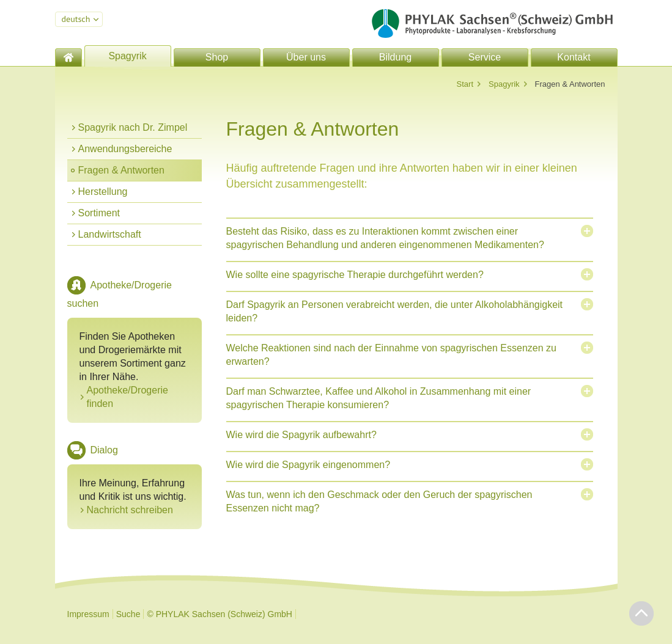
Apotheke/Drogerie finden (127, 397)
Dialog (104, 450)
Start (465, 84)
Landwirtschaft (110, 234)
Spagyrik (127, 56)
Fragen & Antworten (121, 170)
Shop (217, 57)
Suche (128, 614)
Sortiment (99, 213)
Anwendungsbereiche (125, 149)
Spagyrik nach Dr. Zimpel (133, 127)
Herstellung (103, 192)
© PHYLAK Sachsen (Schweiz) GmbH (220, 614)
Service (485, 57)
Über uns (306, 57)
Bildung (395, 57)
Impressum (88, 614)
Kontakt (574, 57)
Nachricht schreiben (130, 510)
